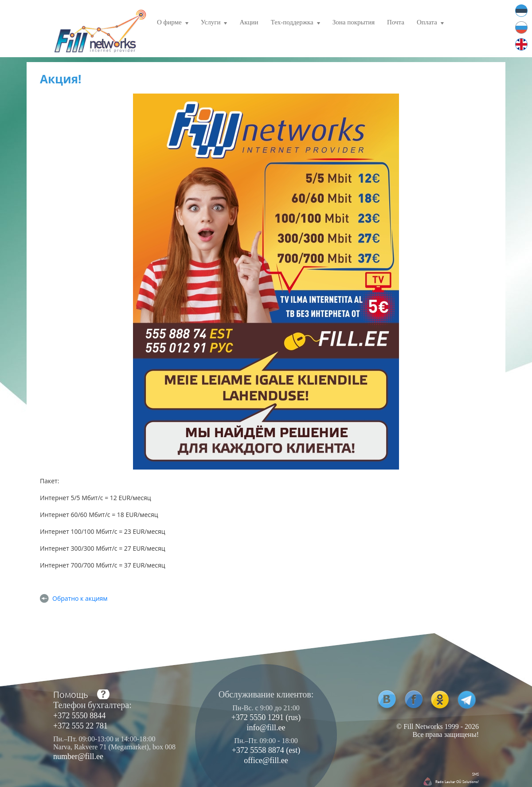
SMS (475, 774)
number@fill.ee (78, 756)
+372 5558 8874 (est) (266, 750)
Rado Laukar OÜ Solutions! (457, 781)
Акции (249, 22)
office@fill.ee (266, 760)
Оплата (430, 23)
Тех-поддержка (295, 23)
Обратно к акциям (80, 598)
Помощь (70, 694)
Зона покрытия (354, 22)
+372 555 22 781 (80, 726)
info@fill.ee (266, 728)
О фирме (173, 23)
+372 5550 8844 (79, 716)
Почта (396, 22)
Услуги (214, 23)
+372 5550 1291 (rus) (266, 717)
